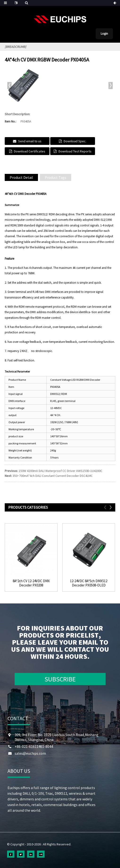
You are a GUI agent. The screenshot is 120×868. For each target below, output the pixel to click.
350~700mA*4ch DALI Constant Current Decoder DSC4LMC (53, 476)
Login (104, 34)
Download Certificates (30, 151)
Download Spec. (75, 141)
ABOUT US (19, 771)
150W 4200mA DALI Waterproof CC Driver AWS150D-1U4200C (60, 471)
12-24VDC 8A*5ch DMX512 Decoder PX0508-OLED (89, 583)
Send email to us (30, 141)
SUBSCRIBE (60, 679)
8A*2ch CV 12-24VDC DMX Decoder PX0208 (31, 583)
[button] (111, 86)
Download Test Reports (75, 151)
